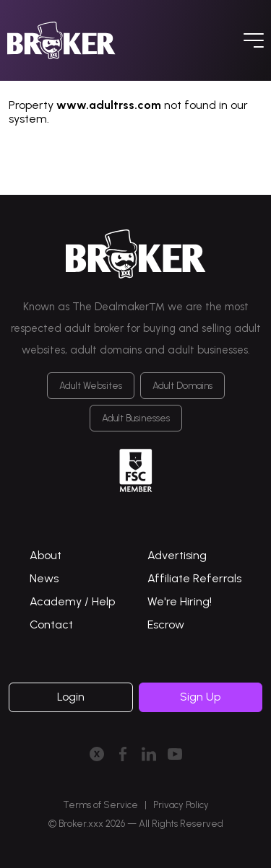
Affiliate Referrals (194, 578)
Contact (51, 624)
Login (71, 697)
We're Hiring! (180, 601)
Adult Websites (91, 386)
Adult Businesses (136, 418)
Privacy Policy (181, 805)
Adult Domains (182, 386)
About (46, 555)
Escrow (166, 624)
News (44, 578)
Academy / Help (72, 601)
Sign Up (200, 697)
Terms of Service (100, 805)
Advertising (177, 555)
